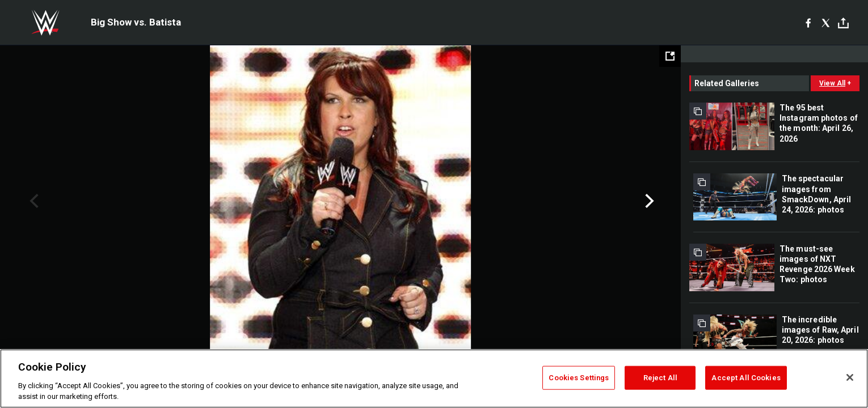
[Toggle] (843, 23)
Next (648, 201)
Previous (33, 201)
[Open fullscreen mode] (670, 56)
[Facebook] (808, 23)
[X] (826, 23)
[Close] (850, 377)
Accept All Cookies (746, 378)
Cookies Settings (579, 378)
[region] (434, 379)
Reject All (660, 378)
